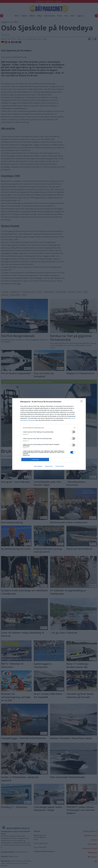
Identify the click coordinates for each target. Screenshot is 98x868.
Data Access (49, 466)
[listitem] (49, 428)
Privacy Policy (60, 466)
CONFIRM (35, 460)
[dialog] (49, 434)
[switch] (73, 432)
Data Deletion (38, 466)
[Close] (82, 402)
